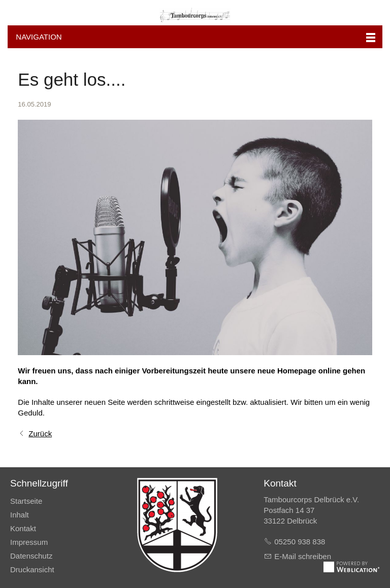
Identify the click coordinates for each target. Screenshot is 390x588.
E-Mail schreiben (303, 556)
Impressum (29, 542)
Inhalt (20, 515)
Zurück (40, 434)
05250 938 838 (300, 542)
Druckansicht (32, 569)
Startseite (26, 501)
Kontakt (23, 528)
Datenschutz (31, 556)
